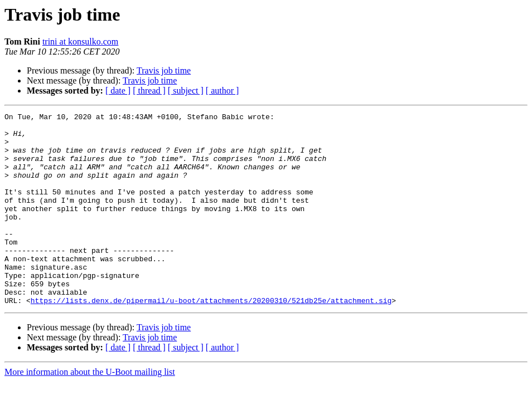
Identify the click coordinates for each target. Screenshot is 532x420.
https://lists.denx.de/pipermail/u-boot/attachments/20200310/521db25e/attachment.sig (211, 339)
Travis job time (164, 70)
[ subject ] (186, 91)
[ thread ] (149, 91)
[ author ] (223, 91)
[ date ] (118, 91)
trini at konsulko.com (80, 41)
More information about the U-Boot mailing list (90, 410)
